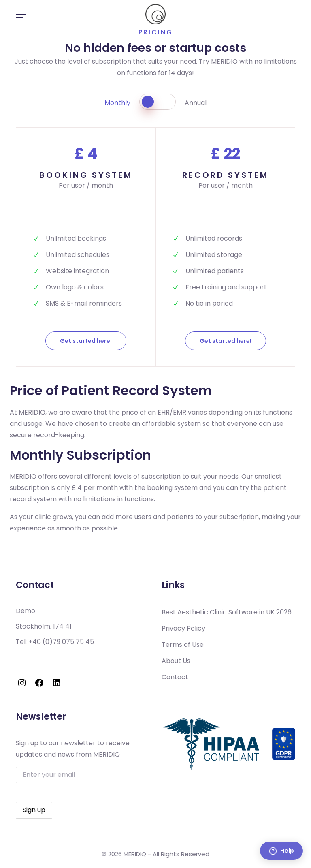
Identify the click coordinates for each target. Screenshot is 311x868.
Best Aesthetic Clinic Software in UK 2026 (227, 612)
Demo (26, 611)
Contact (175, 677)
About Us (176, 661)
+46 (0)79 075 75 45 (61, 642)
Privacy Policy (183, 628)
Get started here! (86, 341)
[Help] (281, 851)
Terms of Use (183, 645)
